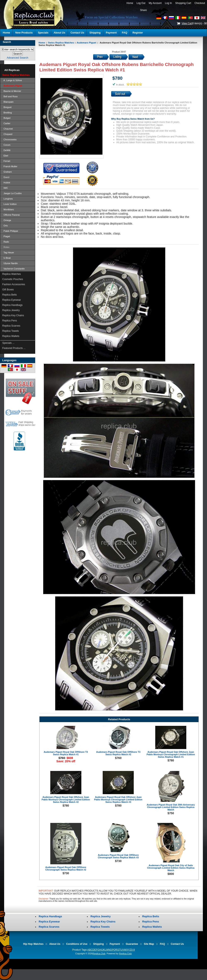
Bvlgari (6, 118)
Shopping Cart (183, 3)
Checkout (200, 3)
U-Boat (6, 258)
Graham (7, 172)
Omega (7, 220)
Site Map (149, 944)
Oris (5, 226)
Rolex (6, 247)
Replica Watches (12, 274)
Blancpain (8, 102)
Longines (8, 199)
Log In (168, 3)
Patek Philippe (10, 231)
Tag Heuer (8, 253)
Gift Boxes (8, 290)
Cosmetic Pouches (13, 279)
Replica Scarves (11, 326)
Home (130, 3)
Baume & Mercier (12, 91)
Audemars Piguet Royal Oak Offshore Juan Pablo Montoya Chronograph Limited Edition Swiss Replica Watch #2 (66, 800)
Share (143, 10)
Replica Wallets (11, 336)
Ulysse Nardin (10, 263)
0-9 (133, 950)
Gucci (6, 177)
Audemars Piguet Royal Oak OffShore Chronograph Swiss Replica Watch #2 (66, 868)
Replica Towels (11, 331)
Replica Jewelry (11, 310)
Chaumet (8, 129)
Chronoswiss (9, 139)
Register (138, 33)
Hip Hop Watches (33, 944)
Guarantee (132, 944)
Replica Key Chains (13, 315)
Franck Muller (10, 166)
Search (7, 42)
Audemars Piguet (87, 43)
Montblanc (8, 209)
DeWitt (6, 150)
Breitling (7, 113)
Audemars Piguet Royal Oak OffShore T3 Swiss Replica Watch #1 (66, 753)
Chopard (7, 134)
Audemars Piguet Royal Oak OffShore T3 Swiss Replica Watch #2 (118, 753)
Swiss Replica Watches (61, 43)
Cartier (6, 123)
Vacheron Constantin (13, 269)
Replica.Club (99, 954)
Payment (111, 33)
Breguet (7, 107)
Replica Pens (10, 321)
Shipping (95, 33)
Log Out (141, 3)
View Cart (187, 23)
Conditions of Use (77, 944)
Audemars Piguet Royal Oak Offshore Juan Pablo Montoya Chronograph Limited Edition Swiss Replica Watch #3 (118, 800)
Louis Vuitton (9, 204)
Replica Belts (10, 295)
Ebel (5, 156)
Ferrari (6, 161)
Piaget (6, 236)
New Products (24, 33)
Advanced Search (18, 58)
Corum (6, 145)
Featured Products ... (14, 348)
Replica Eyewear (12, 300)
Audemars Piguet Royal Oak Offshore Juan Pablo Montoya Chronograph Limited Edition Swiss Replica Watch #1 (171, 754)
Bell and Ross (10, 96)
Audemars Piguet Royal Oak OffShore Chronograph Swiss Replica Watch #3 (118, 856)
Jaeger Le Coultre (12, 193)
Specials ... (8, 343)
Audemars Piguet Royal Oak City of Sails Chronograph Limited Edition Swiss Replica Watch (171, 868)
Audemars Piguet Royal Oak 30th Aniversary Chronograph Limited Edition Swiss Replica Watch (171, 807)
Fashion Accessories (14, 284)
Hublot (6, 183)
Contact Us (77, 33)
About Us (59, 33)
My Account (155, 3)
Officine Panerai (11, 215)
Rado (6, 242)
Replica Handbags (12, 305)
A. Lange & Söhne (12, 80)
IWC (5, 188)
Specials (43, 33)
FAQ (125, 33)
